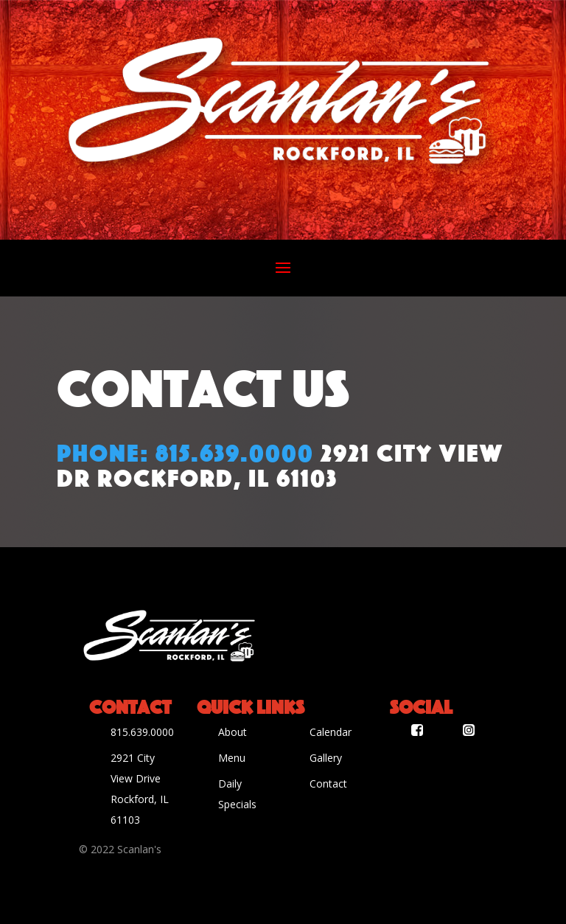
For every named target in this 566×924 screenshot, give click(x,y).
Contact (328, 784)
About (233, 732)
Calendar (331, 732)
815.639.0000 (142, 732)
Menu (232, 758)
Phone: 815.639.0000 (185, 451)
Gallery (326, 758)
